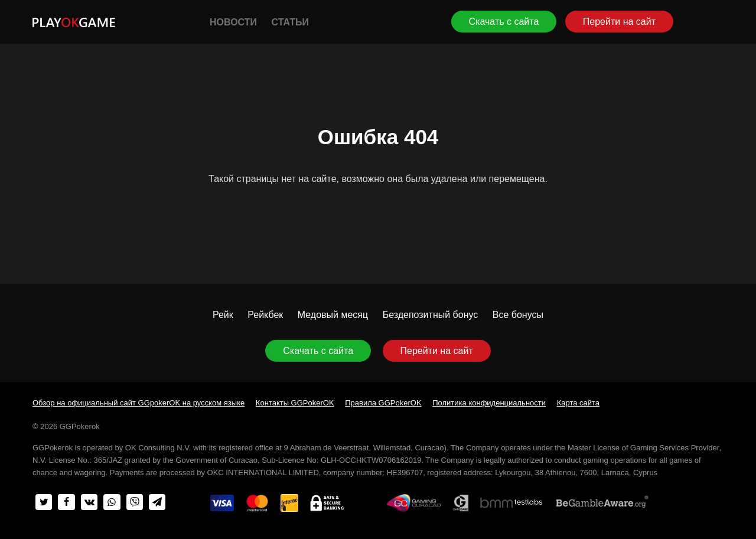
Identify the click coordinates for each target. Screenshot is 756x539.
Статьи (290, 22)
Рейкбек (265, 315)
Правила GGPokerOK (383, 403)
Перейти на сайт (619, 22)
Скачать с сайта (504, 22)
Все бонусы (518, 315)
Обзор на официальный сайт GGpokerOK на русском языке (139, 403)
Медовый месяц (333, 315)
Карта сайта (578, 403)
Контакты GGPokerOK (295, 403)
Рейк (223, 315)
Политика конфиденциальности (489, 403)
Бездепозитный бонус (431, 315)
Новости (233, 22)
